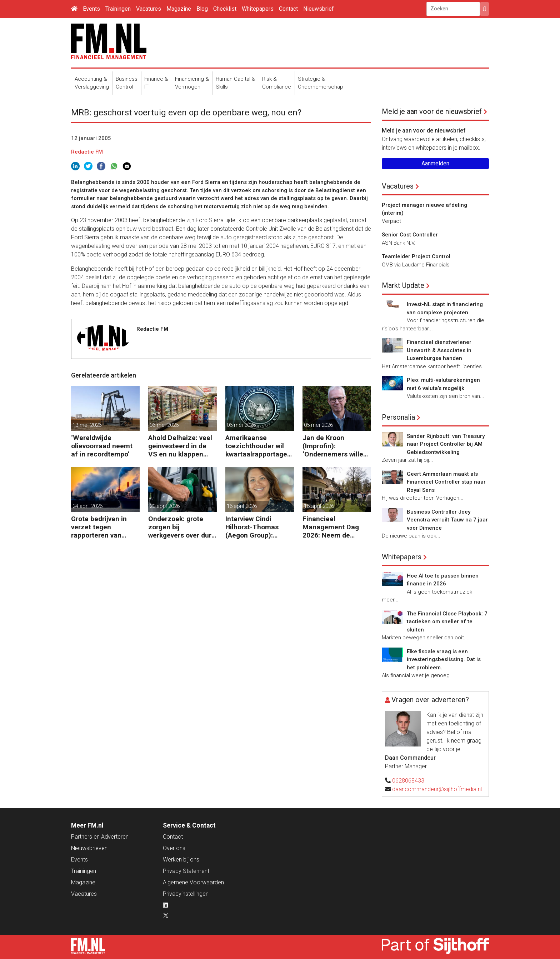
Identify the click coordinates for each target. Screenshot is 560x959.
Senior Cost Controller (410, 235)
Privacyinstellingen (186, 894)
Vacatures (149, 9)
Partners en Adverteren (100, 837)
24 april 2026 (87, 506)
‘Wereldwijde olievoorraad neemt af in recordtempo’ (102, 446)
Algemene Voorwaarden (193, 882)
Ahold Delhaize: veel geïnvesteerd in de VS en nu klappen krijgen (180, 446)
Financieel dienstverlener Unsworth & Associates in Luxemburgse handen (439, 350)
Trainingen (118, 9)
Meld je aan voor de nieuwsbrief (432, 111)
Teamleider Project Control (416, 256)
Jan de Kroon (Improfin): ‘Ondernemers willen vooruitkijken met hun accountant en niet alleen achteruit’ (337, 446)
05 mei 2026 (318, 425)
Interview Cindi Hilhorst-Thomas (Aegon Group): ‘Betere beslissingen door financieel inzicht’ (257, 527)
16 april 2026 (242, 506)
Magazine (179, 9)
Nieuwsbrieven (89, 848)
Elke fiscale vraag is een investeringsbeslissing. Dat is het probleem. (444, 660)
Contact (288, 9)
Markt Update (403, 285)
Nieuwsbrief (319, 9)
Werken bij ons (181, 860)
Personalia (398, 417)
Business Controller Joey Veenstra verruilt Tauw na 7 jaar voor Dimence (447, 520)
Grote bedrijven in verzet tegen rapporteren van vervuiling (99, 527)
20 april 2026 (165, 506)
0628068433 (408, 781)
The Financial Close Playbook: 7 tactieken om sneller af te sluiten (447, 622)
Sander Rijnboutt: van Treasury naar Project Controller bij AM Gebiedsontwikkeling (446, 444)
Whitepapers (258, 9)
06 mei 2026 (164, 425)
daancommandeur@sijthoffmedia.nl (437, 789)
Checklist (225, 9)
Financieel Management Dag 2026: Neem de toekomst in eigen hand (331, 527)
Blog (202, 9)
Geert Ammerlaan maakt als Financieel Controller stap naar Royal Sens (446, 482)
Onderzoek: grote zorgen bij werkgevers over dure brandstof (182, 527)
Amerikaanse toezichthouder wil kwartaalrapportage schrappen (256, 446)
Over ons (174, 848)
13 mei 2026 (87, 425)
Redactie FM (87, 152)
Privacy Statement (186, 871)
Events (91, 9)
